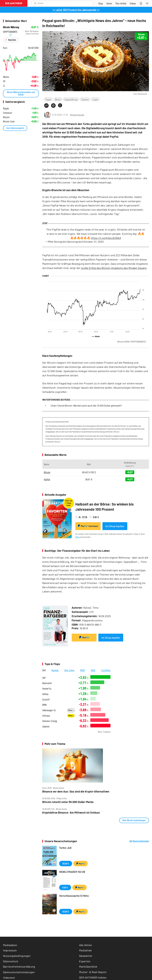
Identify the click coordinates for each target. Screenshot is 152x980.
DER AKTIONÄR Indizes (93, 977)
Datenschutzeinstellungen (19, 972)
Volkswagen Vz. (49, 710)
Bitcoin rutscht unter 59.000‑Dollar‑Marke (68, 802)
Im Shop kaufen (115, 526)
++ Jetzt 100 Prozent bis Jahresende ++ (76, 10)
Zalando (46, 726)
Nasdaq (55, 670)
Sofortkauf (88, 526)
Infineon (46, 716)
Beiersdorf (47, 683)
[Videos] (133, 3)
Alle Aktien (86, 945)
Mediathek (85, 950)
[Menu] (148, 3)
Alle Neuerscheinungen (139, 841)
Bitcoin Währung (11, 27)
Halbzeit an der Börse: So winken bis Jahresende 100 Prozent (104, 507)
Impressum (10, 950)
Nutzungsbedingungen (17, 956)
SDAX (93, 670)
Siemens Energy (50, 721)
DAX (44, 670)
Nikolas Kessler (77, 115)
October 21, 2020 (94, 242)
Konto (77, 537)
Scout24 (46, 699)
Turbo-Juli (65, 848)
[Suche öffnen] (35, 3)
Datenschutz (11, 961)
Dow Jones (69, 670)
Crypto (95, 99)
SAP (44, 678)
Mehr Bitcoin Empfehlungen (134, 820)
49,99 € (66, 911)
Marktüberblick (88, 967)
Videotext (9, 978)
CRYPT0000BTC (10, 31)
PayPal (47, 479)
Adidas (45, 694)
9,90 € (65, 887)
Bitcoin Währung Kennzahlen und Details (21, 93)
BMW (44, 705)
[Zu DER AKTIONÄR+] (121, 3)
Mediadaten (10, 945)
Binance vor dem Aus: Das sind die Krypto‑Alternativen (76, 792)
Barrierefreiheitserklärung (19, 967)
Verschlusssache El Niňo (74, 896)
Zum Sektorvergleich (15, 128)
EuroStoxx (106, 670)
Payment (85, 99)
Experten (85, 961)
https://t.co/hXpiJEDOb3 (106, 238)
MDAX (83, 670)
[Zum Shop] (101, 3)
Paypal (48, 99)
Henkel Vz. (47, 689)
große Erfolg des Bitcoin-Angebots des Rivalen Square (114, 268)
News (71, 710)
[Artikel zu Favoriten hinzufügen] (60, 105)
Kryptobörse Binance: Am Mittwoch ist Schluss (71, 813)
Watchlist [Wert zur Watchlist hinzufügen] (12, 40)
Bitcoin (58, 99)
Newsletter (86, 956)
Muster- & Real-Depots (93, 972)
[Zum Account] (109, 3)
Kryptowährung (71, 99)
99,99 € (66, 863)
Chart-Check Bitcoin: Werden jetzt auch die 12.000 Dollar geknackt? (86, 405)
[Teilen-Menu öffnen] (46, 106)
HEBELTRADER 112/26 (72, 872)
